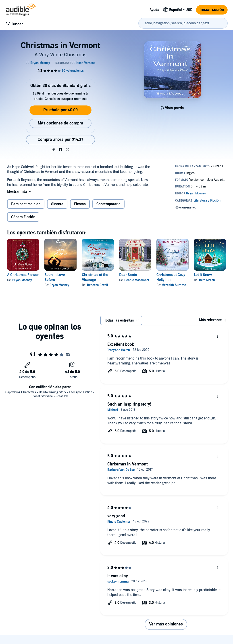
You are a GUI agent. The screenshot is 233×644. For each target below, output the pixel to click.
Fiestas (80, 204)
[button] (53, 150)
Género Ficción (23, 217)
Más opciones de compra (60, 123)
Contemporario (108, 204)
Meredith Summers (175, 285)
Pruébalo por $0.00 (60, 110)
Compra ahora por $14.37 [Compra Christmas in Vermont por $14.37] (60, 140)
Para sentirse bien (26, 204)
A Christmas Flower (23, 275)
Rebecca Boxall (98, 285)
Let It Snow (203, 275)
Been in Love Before (55, 277)
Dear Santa (128, 275)
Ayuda (154, 10)
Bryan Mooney (22, 280)
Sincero (57, 204)
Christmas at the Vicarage (95, 277)
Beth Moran (207, 280)
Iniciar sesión (212, 10)
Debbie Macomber (137, 280)
